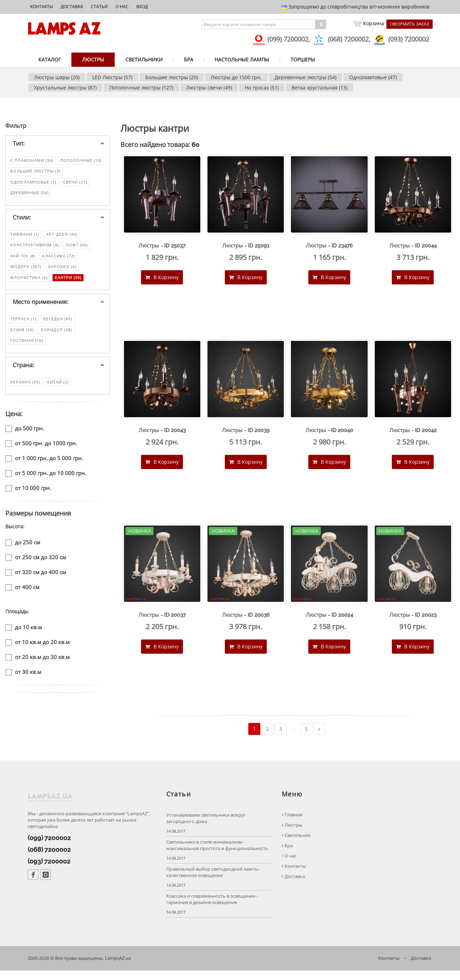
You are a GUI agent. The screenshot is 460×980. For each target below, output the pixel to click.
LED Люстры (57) (112, 77)
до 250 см (23, 547)
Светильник (296, 845)
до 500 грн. (25, 433)
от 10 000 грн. (28, 493)
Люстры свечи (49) (209, 88)
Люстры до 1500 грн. (236, 77)
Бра (287, 855)
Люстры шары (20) (57, 77)
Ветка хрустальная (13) (320, 88)
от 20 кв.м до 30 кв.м (37, 662)
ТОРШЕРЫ (303, 59)
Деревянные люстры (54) (305, 77)
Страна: (23, 370)
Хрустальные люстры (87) (65, 88)
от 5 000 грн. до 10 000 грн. (46, 478)
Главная (292, 824)
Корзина (367, 24)
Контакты (42, 7)
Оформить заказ (410, 24)
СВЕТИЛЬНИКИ (144, 59)
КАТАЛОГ (50, 59)
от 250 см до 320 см (36, 562)
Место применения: (40, 307)
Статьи (99, 7)
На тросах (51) (262, 88)
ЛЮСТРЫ (93, 59)
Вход (142, 7)
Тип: (19, 148)
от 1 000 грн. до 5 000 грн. (44, 463)
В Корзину (162, 282)
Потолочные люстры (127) (141, 88)
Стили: (22, 222)
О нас (122, 7)
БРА (189, 59)
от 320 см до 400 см (36, 577)
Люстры (292, 834)
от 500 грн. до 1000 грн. (41, 448)
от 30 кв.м (23, 677)
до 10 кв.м (24, 632)
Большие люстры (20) (172, 77)
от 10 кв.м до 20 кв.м (37, 647)
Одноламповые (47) (373, 77)
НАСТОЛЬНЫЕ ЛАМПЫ (242, 59)
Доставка (72, 7)
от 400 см (22, 592)
